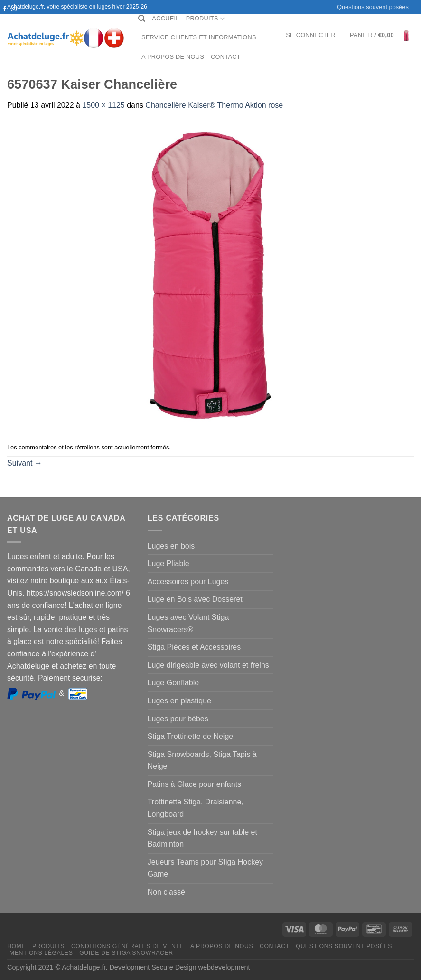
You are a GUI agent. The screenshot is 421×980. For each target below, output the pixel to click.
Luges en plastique (179, 701)
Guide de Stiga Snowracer (126, 953)
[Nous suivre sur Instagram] (14, 9)
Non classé (166, 892)
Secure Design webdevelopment (201, 967)
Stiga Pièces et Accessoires (194, 647)
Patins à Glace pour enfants (194, 784)
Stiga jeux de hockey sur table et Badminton (202, 838)
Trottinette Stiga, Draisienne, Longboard (196, 808)
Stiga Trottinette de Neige (191, 736)
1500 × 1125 (103, 105)
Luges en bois (171, 546)
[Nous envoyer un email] (14, 18)
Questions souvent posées (373, 7)
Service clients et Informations (199, 37)
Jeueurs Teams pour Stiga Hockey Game (205, 868)
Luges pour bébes (178, 719)
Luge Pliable (168, 564)
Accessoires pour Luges (188, 582)
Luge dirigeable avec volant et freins (208, 665)
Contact (226, 57)
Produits (206, 19)
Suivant (25, 463)
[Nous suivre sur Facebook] (5, 9)
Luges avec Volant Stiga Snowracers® (188, 623)
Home (16, 946)
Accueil (165, 18)
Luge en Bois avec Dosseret (195, 599)
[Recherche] (142, 19)
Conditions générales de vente (127, 946)
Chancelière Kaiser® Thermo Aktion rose (214, 105)
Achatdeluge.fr (84, 967)
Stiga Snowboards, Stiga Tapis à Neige (202, 761)
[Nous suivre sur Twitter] (5, 18)
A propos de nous (173, 57)
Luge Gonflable (173, 683)
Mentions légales (41, 953)
